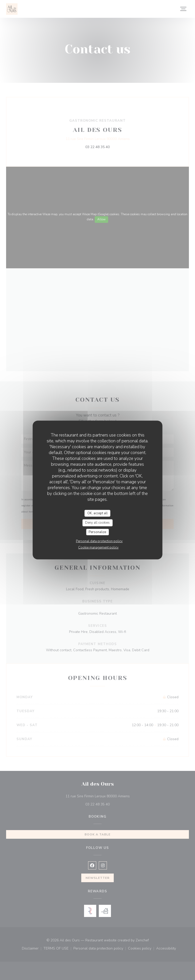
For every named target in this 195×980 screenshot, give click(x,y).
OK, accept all (97, 513)
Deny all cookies (97, 523)
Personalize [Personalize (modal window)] (97, 532)
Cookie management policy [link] (98, 548)
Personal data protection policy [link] (99, 541)
